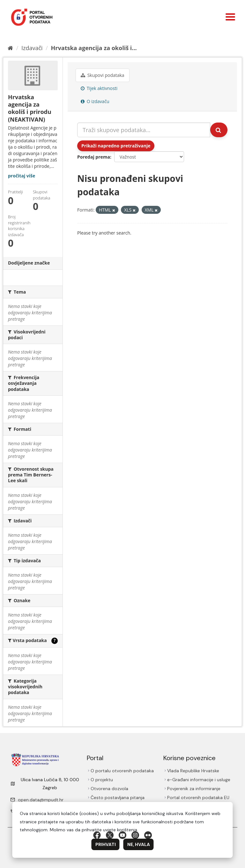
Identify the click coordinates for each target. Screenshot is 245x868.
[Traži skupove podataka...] (144, 130)
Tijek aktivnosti (99, 88)
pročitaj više (22, 176)
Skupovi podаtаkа (103, 75)
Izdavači (32, 48)
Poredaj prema (94, 157)
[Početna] (10, 48)
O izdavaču (95, 101)
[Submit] (219, 130)
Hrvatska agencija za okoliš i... (94, 48)
